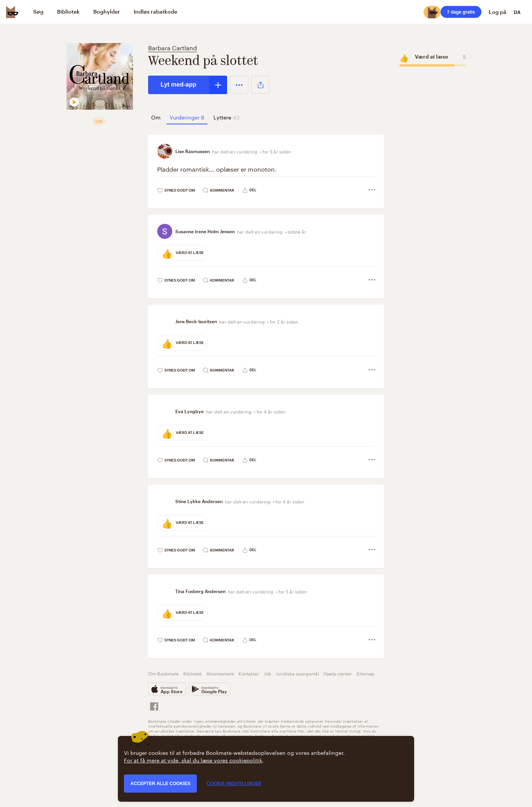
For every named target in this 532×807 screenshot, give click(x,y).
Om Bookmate (163, 673)
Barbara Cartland (172, 47)
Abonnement (220, 673)
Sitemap (365, 673)
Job (268, 673)
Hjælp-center (338, 673)
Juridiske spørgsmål (297, 673)
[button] (239, 85)
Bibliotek (193, 673)
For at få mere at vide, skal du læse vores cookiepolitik (193, 760)
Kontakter (249, 673)
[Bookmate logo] (12, 12)
